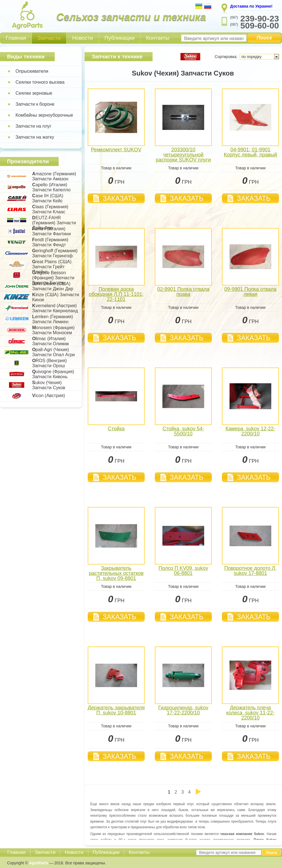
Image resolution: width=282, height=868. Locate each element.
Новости (83, 38)
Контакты (158, 38)
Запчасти (49, 38)
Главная (16, 38)
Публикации (120, 38)
